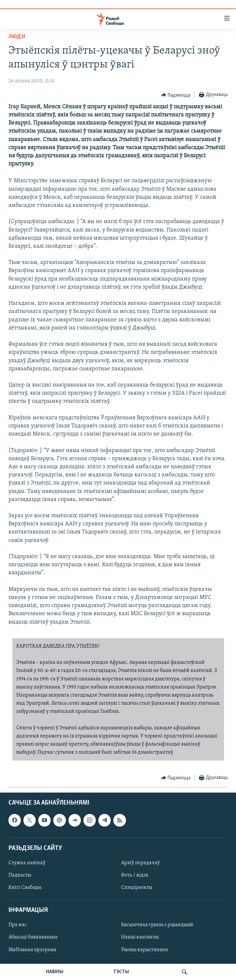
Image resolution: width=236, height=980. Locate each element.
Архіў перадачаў (140, 863)
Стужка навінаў (27, 863)
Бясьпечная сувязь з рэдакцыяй (157, 925)
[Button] (176, 95)
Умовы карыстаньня (144, 950)
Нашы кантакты (140, 937)
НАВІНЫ (55, 972)
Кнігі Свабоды (25, 888)
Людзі (17, 37)
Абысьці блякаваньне (33, 937)
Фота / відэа (135, 875)
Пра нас (18, 925)
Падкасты (20, 875)
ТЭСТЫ (121, 972)
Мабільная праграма (32, 950)
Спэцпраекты (137, 888)
